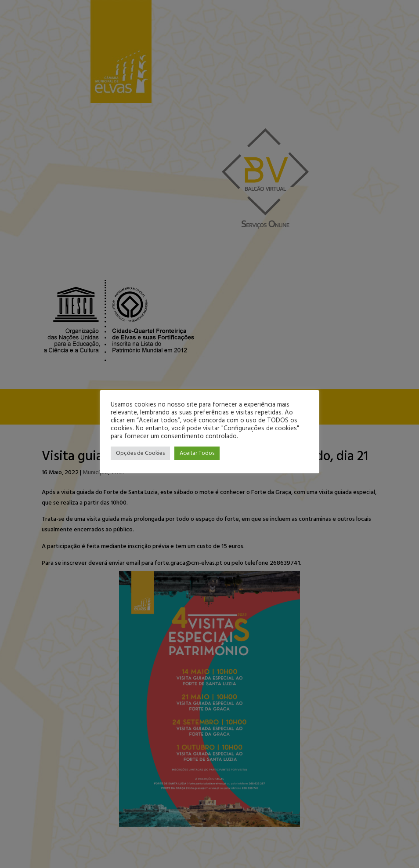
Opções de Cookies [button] (140, 453)
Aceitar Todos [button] (197, 453)
